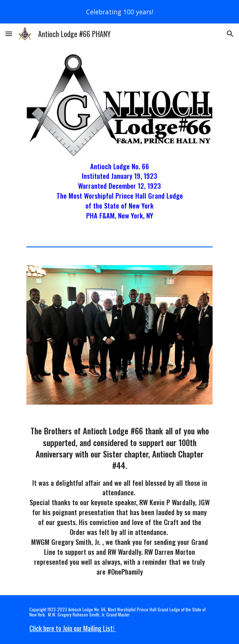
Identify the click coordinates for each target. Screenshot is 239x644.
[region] (119, 12)
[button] (9, 34)
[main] (119, 191)
